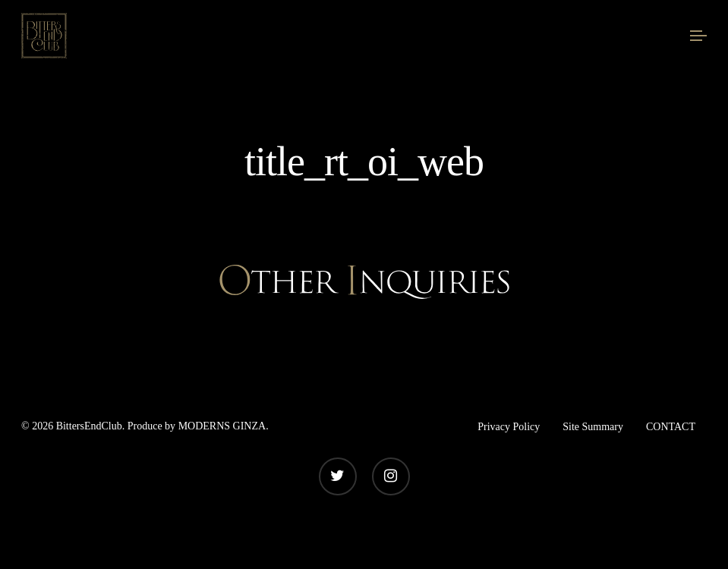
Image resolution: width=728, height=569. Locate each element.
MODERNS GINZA (222, 426)
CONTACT (671, 427)
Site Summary (593, 427)
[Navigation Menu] (698, 36)
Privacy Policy (509, 427)
